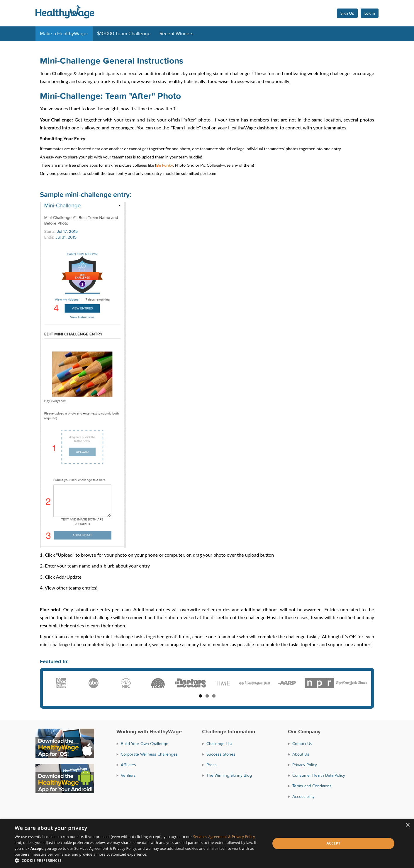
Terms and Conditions (312, 786)
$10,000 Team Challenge (124, 34)
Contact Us (302, 744)
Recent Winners (177, 34)
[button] (139, 861)
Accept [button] (334, 843)
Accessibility (303, 797)
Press (212, 765)
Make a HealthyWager (64, 34)
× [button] (407, 825)
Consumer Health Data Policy (319, 775)
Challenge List (219, 744)
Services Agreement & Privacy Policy (224, 837)
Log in (370, 13)
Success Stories (221, 754)
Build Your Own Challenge (145, 744)
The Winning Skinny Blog (229, 775)
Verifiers (128, 775)
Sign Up (347, 13)
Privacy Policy (305, 765)
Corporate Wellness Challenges (149, 754)
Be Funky (165, 165)
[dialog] (207, 843)
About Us (301, 754)
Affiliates (128, 765)
